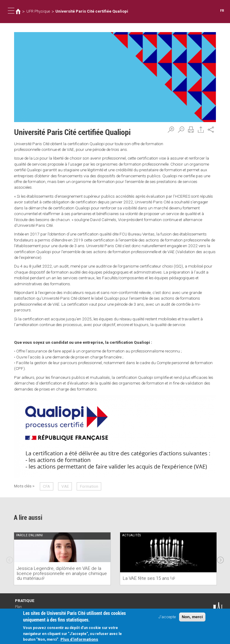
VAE (65, 486)
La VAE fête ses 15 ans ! (149, 578)
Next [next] (220, 559)
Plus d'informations (79, 640)
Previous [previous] (10, 559)
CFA (46, 486)
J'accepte (167, 617)
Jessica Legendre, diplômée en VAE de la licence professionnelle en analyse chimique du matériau (62, 574)
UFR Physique (38, 11)
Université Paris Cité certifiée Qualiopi (92, 11)
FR (222, 11)
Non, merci (192, 617)
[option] (62, 559)
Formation (89, 486)
